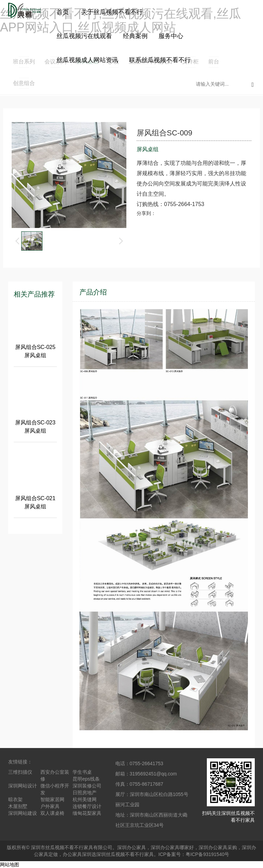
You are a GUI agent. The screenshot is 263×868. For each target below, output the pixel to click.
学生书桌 (82, 772)
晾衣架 (15, 799)
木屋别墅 (18, 806)
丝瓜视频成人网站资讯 (87, 60)
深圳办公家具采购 (218, 847)
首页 (63, 12)
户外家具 (50, 806)
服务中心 (171, 36)
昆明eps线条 (86, 779)
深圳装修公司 (87, 786)
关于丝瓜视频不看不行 (112, 12)
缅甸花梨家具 (87, 813)
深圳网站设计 (23, 786)
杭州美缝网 (85, 799)
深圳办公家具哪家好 (172, 847)
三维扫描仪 (20, 772)
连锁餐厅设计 (87, 806)
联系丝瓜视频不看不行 (160, 60)
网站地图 (10, 865)
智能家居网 (52, 799)
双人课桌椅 (52, 813)
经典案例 (135, 36)
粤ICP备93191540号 (208, 854)
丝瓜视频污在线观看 (84, 36)
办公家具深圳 (77, 854)
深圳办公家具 (131, 847)
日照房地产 (85, 793)
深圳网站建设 (23, 813)
